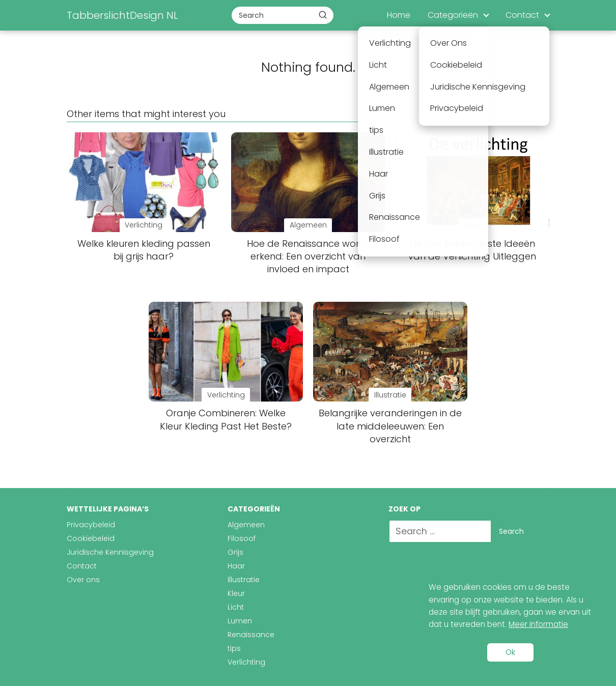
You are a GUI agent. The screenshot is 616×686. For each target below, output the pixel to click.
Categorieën (453, 15)
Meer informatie (538, 624)
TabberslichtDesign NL (122, 15)
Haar (236, 566)
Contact (522, 15)
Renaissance (251, 635)
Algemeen (246, 525)
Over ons (83, 580)
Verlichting (246, 662)
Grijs (235, 552)
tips (234, 648)
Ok (510, 652)
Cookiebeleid (91, 538)
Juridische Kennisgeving (110, 552)
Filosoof (242, 538)
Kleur (236, 593)
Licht (236, 607)
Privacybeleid (91, 525)
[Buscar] (323, 15)
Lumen (240, 621)
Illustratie (244, 580)
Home (399, 15)
